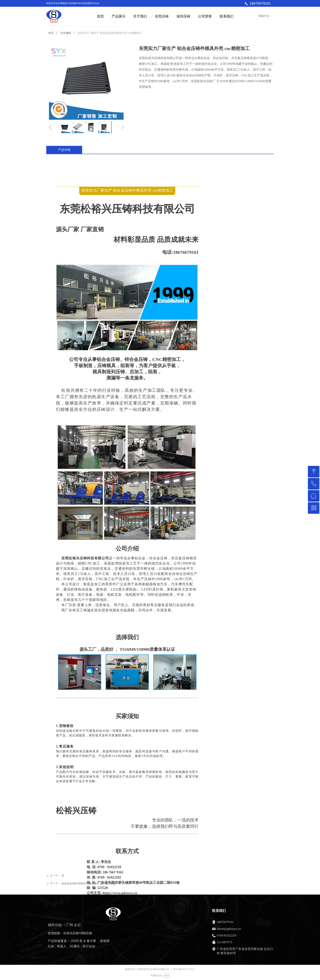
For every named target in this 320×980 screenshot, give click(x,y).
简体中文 (264, 16)
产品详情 (64, 150)
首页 (51, 33)
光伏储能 (66, 33)
